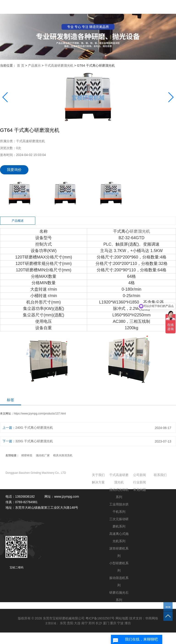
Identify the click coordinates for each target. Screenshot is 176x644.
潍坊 (128, 623)
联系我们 (160, 475)
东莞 (63, 623)
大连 (77, 623)
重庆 (113, 623)
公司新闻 (140, 475)
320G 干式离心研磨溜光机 (34, 441)
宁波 (120, 623)
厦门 (106, 623)
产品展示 (34, 65)
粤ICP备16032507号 (100, 618)
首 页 (21, 65)
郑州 (92, 623)
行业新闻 (140, 482)
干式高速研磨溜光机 (59, 65)
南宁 (85, 623)
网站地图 (122, 618)
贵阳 (70, 623)
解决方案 (98, 482)
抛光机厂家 (43, 455)
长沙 (99, 623)
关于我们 (98, 475)
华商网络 (152, 618)
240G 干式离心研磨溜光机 (34, 428)
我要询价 (14, 170)
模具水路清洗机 (63, 455)
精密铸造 (27, 455)
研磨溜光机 (140, 231)
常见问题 (140, 490)
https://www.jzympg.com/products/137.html (40, 414)
